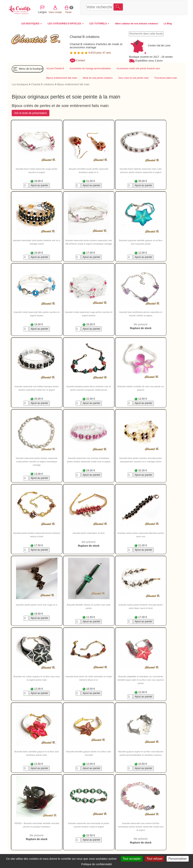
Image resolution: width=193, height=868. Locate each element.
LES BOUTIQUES (31, 24)
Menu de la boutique (28, 69)
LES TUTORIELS (99, 24)
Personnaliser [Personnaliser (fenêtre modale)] (178, 859)
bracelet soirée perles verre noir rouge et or (37, 605)
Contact (81, 60)
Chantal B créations (43, 85)
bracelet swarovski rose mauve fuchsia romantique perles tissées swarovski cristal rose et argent (141, 827)
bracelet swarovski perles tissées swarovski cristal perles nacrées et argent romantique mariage (37, 462)
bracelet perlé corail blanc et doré (89, 533)
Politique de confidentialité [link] (97, 864)
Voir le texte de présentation (31, 113)
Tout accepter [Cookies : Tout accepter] (132, 859)
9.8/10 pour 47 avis (90, 53)
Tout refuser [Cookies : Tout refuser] (155, 859)
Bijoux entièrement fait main (73, 85)
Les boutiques (20, 85)
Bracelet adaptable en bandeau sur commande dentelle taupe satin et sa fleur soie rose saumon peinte (141, 680)
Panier (161, 7)
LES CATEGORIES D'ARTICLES (65, 24)
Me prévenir (141, 325)
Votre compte (148, 7)
